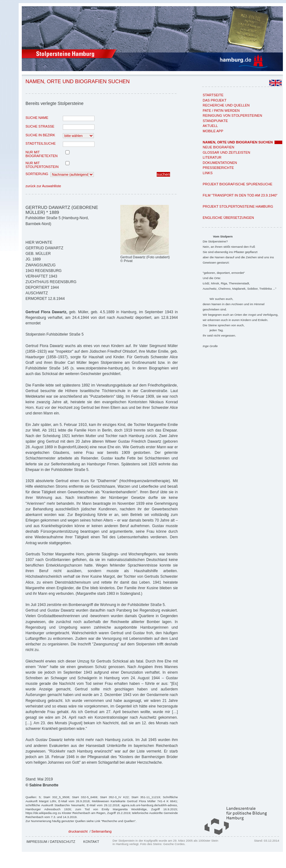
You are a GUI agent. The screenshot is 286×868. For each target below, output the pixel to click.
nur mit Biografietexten (42, 154)
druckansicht (78, 831)
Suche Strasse (40, 126)
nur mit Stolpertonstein (42, 165)
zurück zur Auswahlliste (43, 186)
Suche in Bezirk (40, 135)
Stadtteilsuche (41, 143)
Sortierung (37, 174)
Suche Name (37, 118)
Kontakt (91, 842)
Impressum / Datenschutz (51, 842)
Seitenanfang (101, 831)
